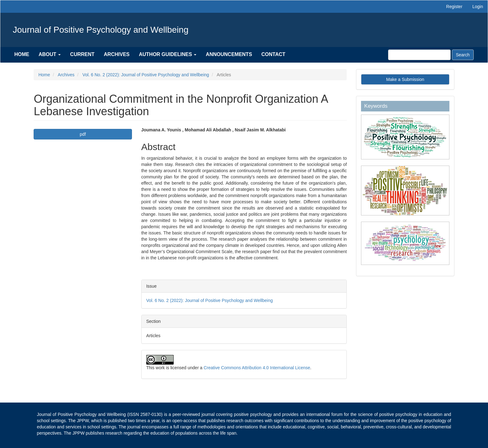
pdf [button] (83, 134)
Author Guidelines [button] (168, 54)
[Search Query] (419, 55)
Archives (117, 54)
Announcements (229, 54)
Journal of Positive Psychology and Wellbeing (101, 30)
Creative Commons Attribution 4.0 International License (257, 368)
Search (463, 55)
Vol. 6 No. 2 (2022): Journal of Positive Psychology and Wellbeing (146, 75)
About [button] (50, 54)
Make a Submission (405, 79)
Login (478, 7)
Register (454, 7)
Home (22, 54)
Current (82, 54)
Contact (273, 54)
